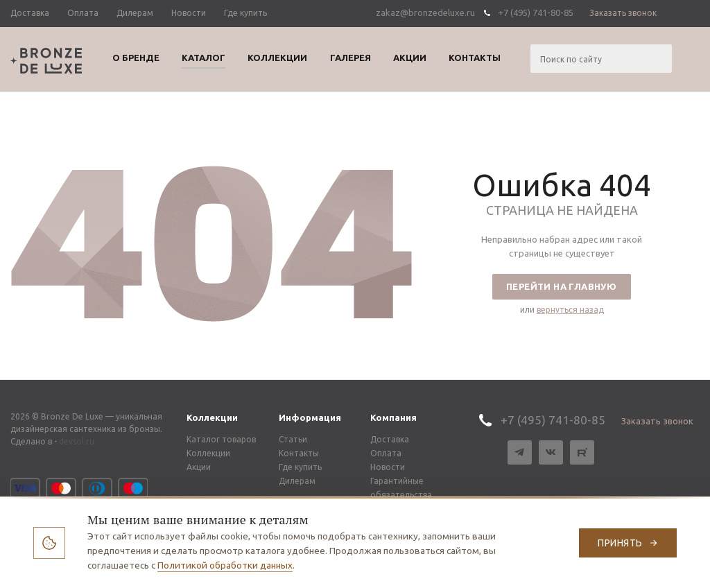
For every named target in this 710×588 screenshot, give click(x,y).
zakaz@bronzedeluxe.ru (425, 12)
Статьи (293, 439)
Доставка (390, 439)
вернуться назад (570, 310)
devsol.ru (77, 441)
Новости (388, 467)
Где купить (300, 467)
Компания (393, 417)
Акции (199, 467)
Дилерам (297, 481)
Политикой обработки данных (225, 565)
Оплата (386, 453)
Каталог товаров (221, 439)
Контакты (299, 453)
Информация (310, 417)
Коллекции (212, 417)
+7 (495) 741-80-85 (536, 12)
